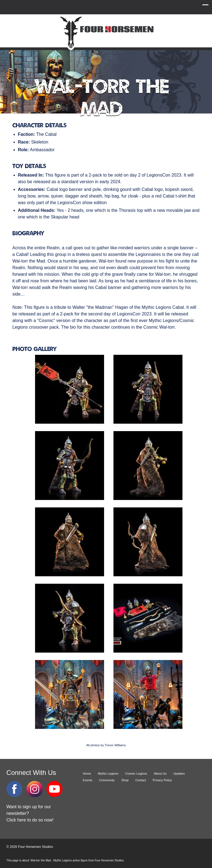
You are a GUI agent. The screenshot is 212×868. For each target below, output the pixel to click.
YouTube (54, 789)
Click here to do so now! (30, 820)
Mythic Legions (108, 774)
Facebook (14, 789)
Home (87, 774)
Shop (125, 780)
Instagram (35, 789)
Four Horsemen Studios (106, 33)
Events (88, 780)
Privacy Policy (162, 780)
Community (107, 780)
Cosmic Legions (136, 774)
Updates (179, 774)
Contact (141, 780)
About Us (160, 774)
